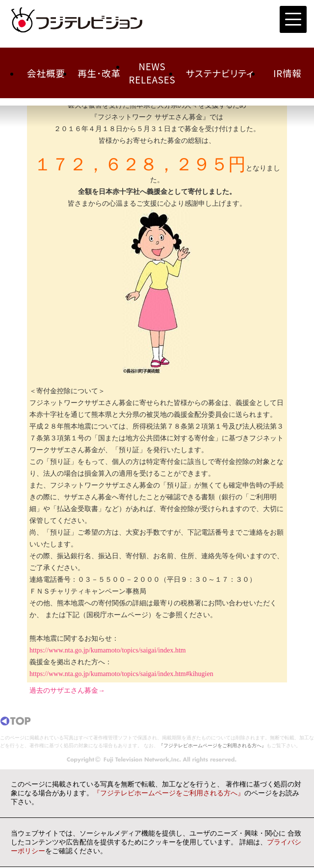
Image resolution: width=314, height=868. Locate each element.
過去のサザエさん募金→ (67, 691)
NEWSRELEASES (152, 73)
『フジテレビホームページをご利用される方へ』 (212, 746)
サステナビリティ (220, 73)
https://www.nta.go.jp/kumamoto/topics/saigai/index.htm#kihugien (121, 674)
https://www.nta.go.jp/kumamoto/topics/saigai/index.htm (108, 650)
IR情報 (288, 73)
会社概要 (46, 73)
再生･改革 (99, 73)
